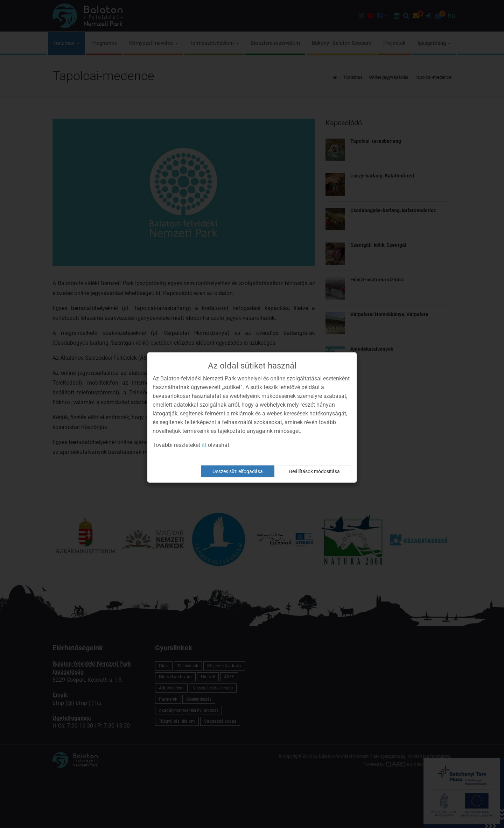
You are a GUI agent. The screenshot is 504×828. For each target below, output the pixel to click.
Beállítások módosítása (314, 471)
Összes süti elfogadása (238, 471)
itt (204, 445)
